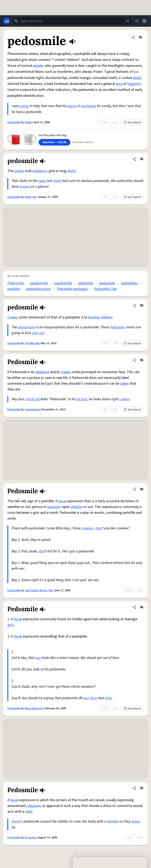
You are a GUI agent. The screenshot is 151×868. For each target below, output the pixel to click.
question (54, 507)
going (24, 106)
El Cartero (31, 838)
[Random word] (127, 21)
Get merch (132, 123)
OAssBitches (32, 343)
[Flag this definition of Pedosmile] (142, 360)
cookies (87, 528)
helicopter (118, 327)
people (38, 66)
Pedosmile (16, 283)
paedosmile (63, 283)
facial (62, 501)
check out (32, 399)
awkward (42, 372)
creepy (19, 171)
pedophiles (130, 283)
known (25, 187)
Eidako (29, 122)
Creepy (13, 317)
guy (38, 658)
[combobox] (72, 21)
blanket (113, 821)
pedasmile (107, 283)
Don (98, 528)
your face (90, 698)
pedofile (14, 289)
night (57, 181)
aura (119, 84)
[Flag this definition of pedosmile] (140, 37)
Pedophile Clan (105, 289)
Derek (16, 821)
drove (136, 821)
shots (71, 171)
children (106, 317)
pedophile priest (38, 289)
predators (40, 171)
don (42, 551)
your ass (38, 333)
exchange (89, 106)
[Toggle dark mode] (137, 21)
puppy (72, 106)
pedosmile (14, 122)
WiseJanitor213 (34, 708)
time (109, 698)
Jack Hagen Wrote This (39, 590)
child (29, 812)
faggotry (134, 84)
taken (124, 384)
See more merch (82, 142)
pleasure (34, 806)
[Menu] (144, 21)
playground (27, 327)
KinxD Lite (31, 197)
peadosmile (39, 283)
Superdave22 (33, 410)
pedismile (86, 283)
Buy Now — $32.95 (55, 142)
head (137, 78)
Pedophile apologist (72, 289)
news (42, 181)
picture (82, 399)
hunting (94, 317)
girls (11, 625)
